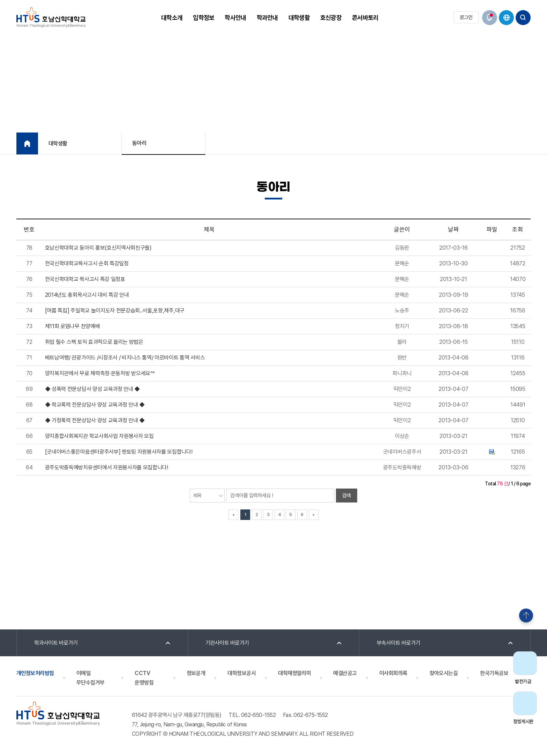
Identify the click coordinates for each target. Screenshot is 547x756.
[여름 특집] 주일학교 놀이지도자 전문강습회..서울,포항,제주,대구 (115, 311)
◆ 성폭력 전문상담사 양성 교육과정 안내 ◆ (92, 389)
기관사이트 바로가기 (227, 643)
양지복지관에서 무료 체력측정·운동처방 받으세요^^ (100, 373)
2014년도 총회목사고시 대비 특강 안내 (87, 295)
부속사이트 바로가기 (399, 643)
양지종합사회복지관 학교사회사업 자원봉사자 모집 (99, 436)
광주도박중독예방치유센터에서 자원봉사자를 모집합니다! (107, 467)
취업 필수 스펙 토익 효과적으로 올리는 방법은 (94, 342)
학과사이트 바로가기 (56, 643)
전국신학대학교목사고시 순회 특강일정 (87, 263)
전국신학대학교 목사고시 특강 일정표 (85, 279)
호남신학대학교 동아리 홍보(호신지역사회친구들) (98, 248)
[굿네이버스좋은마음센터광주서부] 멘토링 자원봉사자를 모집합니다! (119, 452)
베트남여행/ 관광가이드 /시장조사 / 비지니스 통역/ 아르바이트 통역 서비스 (125, 358)
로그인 (466, 17)
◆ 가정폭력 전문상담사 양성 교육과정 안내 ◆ (95, 420)
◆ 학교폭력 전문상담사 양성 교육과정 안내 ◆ (95, 405)
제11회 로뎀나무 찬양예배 (73, 326)
